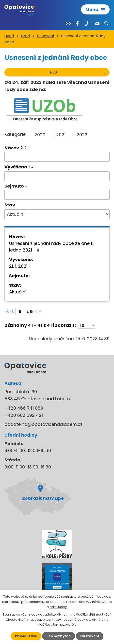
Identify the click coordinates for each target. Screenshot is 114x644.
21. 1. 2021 (18, 266)
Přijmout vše (26, 636)
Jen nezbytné (59, 636)
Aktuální (18, 292)
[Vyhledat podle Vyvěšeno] (57, 176)
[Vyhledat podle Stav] (57, 214)
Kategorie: (16, 134)
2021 (61, 134)
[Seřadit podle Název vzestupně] (26, 147)
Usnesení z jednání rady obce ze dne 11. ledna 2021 (52, 247)
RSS (79, 72)
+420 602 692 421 (24, 415)
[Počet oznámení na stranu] (86, 325)
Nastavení (90, 636)
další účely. (58, 607)
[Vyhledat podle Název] (57, 157)
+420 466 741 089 (24, 408)
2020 (40, 134)
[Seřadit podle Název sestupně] (26, 149)
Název (14, 148)
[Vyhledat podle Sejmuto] (57, 195)
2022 (82, 134)
